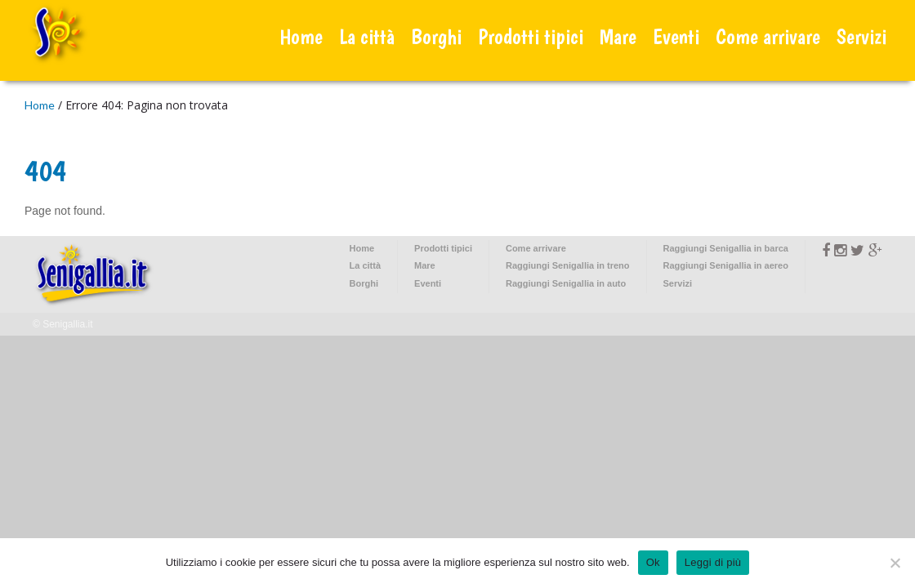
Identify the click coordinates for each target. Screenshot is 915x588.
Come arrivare (768, 36)
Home (301, 36)
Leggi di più (713, 562)
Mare (618, 36)
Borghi (436, 36)
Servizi (861, 36)
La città (367, 36)
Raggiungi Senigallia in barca (726, 248)
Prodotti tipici (531, 36)
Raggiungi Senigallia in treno (568, 265)
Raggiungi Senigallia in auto (566, 283)
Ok (653, 562)
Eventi (676, 36)
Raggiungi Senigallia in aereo (726, 265)
